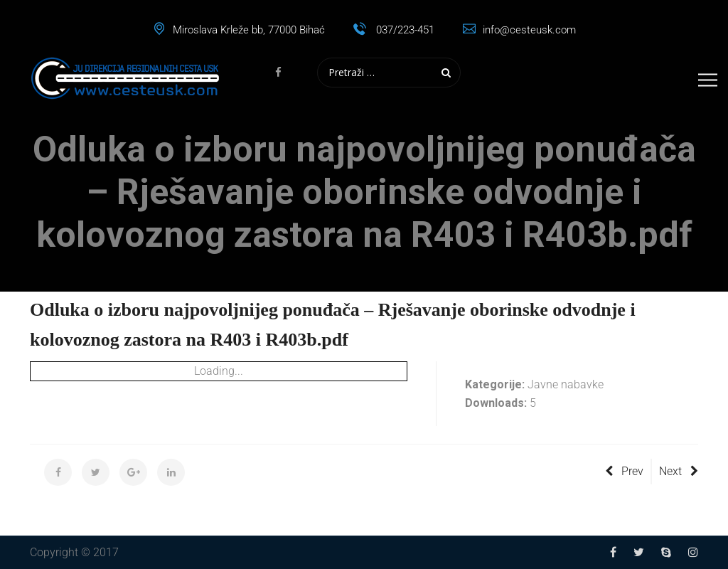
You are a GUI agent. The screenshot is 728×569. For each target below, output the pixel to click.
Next (679, 471)
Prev (624, 471)
